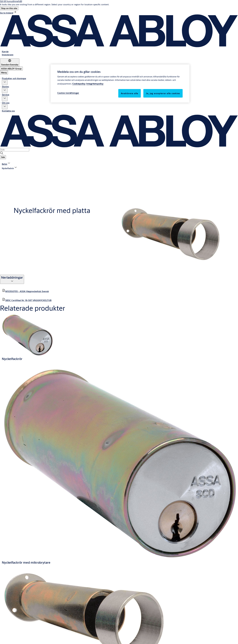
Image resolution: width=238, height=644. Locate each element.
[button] (9, 8)
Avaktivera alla (130, 93)
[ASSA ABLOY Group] (11, 69)
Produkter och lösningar (14, 78)
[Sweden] (10, 63)
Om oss (6, 103)
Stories (5, 86)
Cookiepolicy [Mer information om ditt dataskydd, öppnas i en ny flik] (79, 84)
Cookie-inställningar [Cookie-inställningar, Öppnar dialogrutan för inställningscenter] (68, 93)
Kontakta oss (8, 111)
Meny (4, 72)
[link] (8, 13)
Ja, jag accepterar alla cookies (163, 93)
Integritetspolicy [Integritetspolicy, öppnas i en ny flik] (95, 84)
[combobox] (15, 150)
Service (6, 95)
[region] (120, 83)
